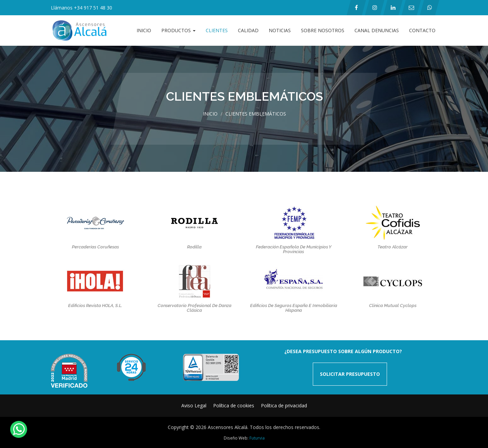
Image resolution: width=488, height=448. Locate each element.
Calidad (248, 30)
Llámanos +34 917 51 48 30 (82, 8)
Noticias (280, 30)
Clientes (217, 30)
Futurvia (257, 438)
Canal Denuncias (377, 30)
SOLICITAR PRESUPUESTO (350, 374)
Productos (178, 30)
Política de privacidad (284, 405)
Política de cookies (234, 405)
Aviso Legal (194, 405)
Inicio (144, 30)
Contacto (422, 30)
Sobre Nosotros (323, 30)
